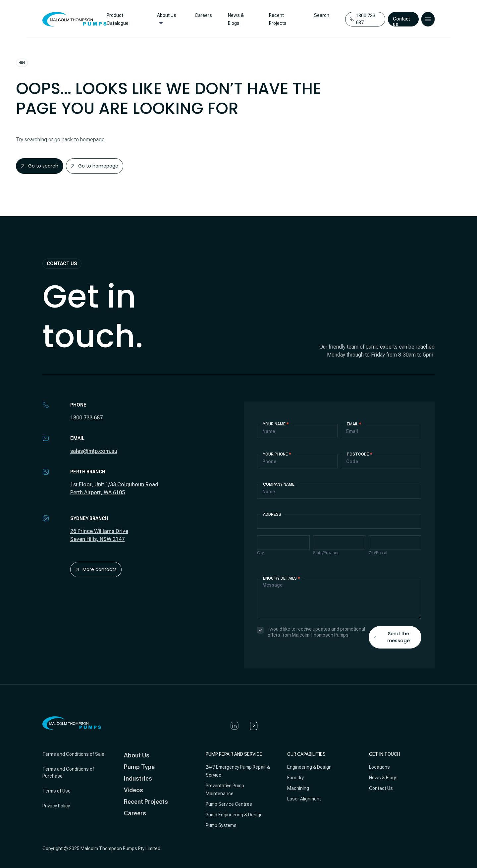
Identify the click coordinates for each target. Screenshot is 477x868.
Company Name (279, 484)
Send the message (392, 637)
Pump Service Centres (229, 804)
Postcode (360, 454)
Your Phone (277, 454)
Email (354, 424)
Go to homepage (95, 166)
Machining (298, 788)
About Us (166, 15)
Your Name (276, 424)
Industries (138, 778)
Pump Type (139, 767)
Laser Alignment (304, 799)
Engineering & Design (309, 767)
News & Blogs (383, 778)
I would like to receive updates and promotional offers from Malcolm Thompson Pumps (311, 632)
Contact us (402, 21)
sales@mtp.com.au (94, 451)
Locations (379, 767)
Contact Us (381, 788)
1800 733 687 (86, 418)
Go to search (40, 166)
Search (320, 15)
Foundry (295, 778)
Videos (133, 790)
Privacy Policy (56, 806)
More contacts (96, 569)
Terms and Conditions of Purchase (68, 772)
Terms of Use (56, 791)
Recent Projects (146, 802)
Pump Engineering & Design (234, 815)
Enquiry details (282, 578)
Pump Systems (221, 825)
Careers (203, 15)
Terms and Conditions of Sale (73, 754)
